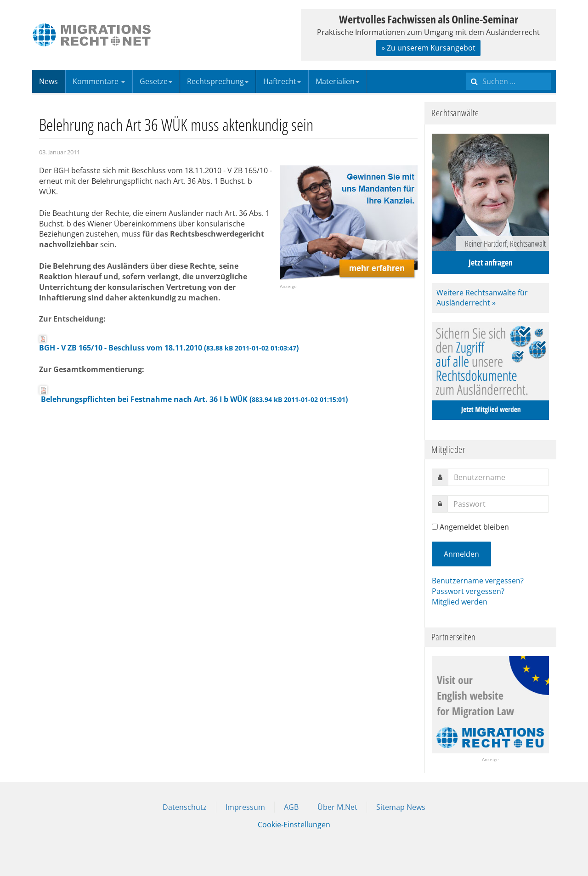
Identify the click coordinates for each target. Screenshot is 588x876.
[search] (509, 81)
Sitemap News (401, 807)
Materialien (337, 81)
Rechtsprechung (218, 81)
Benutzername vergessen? (478, 581)
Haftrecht (282, 81)
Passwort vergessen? (468, 591)
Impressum (245, 807)
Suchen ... (466, 70)
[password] (498, 504)
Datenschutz (185, 807)
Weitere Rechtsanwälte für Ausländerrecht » (482, 298)
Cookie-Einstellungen (294, 825)
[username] (498, 477)
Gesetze (156, 81)
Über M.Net (337, 807)
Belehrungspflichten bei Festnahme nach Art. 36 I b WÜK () (193, 395)
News (48, 81)
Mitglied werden (460, 602)
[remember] (435, 527)
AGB (291, 807)
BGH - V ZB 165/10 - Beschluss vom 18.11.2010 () (169, 344)
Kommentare (99, 81)
